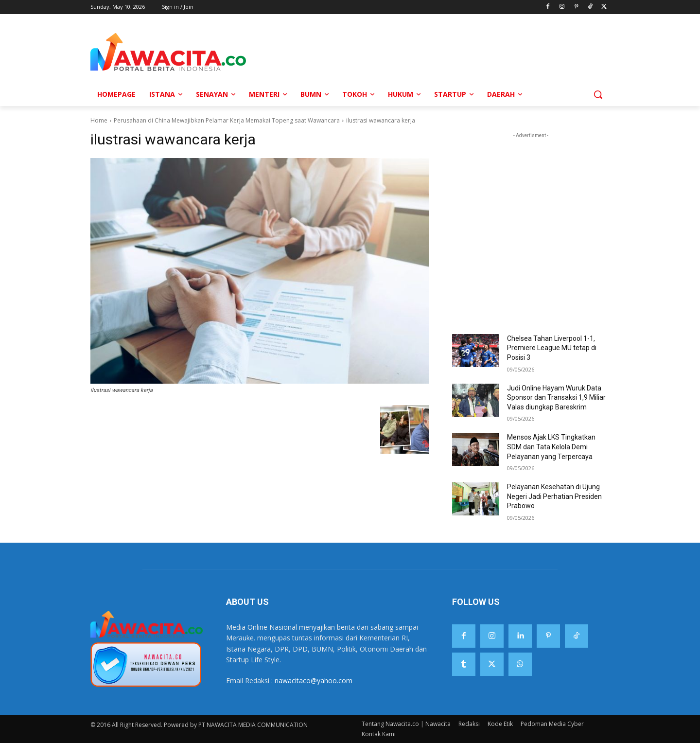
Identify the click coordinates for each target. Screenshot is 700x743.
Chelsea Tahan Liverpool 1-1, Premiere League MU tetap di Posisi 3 (552, 348)
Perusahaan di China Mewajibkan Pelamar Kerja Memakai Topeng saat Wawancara (227, 120)
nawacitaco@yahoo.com (314, 681)
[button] (598, 94)
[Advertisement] (425, 52)
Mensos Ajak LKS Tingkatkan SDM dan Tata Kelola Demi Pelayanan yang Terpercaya (551, 447)
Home (99, 120)
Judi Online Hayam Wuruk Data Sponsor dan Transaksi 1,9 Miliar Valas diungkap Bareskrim (556, 398)
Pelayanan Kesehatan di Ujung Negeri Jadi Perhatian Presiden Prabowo (554, 496)
